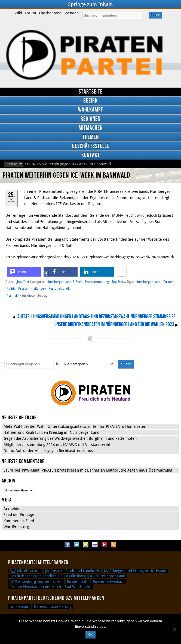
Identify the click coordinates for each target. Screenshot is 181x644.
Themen (91, 137)
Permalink (14, 296)
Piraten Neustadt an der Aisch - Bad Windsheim (50, 587)
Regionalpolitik (59, 288)
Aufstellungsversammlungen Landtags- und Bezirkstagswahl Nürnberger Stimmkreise (96, 317)
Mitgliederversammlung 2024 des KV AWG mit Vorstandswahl (57, 445)
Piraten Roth (78, 581)
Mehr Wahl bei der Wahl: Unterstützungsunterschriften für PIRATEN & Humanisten (75, 426)
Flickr (95, 545)
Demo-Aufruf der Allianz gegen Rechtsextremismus (48, 451)
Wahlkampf (91, 110)
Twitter (76, 545)
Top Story (118, 282)
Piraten (168, 282)
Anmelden (13, 509)
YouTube (104, 545)
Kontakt (91, 155)
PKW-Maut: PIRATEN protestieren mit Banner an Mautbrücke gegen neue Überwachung (97, 470)
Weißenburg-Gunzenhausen (36, 581)
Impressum (19, 606)
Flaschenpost (50, 13)
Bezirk (90, 101)
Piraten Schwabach (109, 581)
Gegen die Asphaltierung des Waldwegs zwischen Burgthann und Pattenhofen (70, 438)
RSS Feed (113, 545)
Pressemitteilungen (32, 288)
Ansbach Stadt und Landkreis (72, 571)
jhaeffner (23, 282)
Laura (8, 470)
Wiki (18, 13)
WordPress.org (16, 527)
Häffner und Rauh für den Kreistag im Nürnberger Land (51, 432)
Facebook (67, 545)
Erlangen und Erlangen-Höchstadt (135, 571)
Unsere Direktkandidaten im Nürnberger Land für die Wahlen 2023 (114, 324)
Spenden (71, 13)
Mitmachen (91, 128)
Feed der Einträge (19, 515)
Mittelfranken (25, 571)
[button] (24, 272)
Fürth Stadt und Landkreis (34, 576)
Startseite (91, 92)
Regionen (90, 119)
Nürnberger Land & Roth (64, 282)
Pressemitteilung (97, 282)
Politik (11, 288)
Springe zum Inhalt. (90, 4)
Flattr (86, 545)
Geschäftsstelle (91, 146)
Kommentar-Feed (19, 521)
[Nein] (174, 629)
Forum (30, 13)
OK (90, 634)
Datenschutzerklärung (53, 606)
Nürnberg (75, 576)
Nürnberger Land (148, 282)
